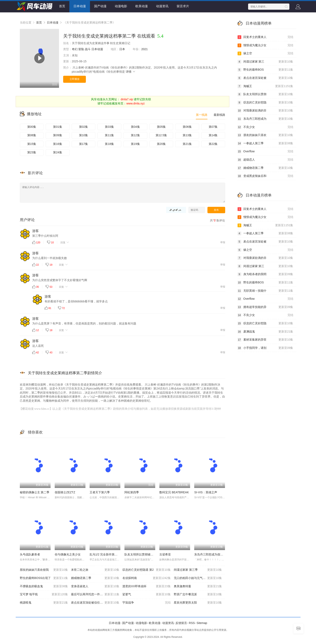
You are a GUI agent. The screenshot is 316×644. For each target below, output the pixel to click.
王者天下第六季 (100, 492)
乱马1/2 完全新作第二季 (105, 554)
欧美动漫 (142, 6)
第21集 (187, 144)
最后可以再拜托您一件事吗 (95, 594)
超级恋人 (265, 160)
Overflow (265, 152)
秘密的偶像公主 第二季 (35, 492)
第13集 (187, 135)
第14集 (213, 135)
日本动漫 (80, 6)
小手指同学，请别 (265, 348)
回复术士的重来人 (265, 37)
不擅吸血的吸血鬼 (44, 586)
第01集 (58, 127)
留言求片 (183, 6)
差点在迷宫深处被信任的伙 (95, 603)
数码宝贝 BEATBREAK (174, 492)
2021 (145, 49)
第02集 (84, 127)
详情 (131, 72)
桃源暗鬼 (44, 603)
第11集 (109, 135)
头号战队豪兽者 (30, 554)
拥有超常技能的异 (265, 307)
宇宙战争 (147, 603)
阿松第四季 (132, 492)
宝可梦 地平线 (44, 594)
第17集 (84, 144)
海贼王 (265, 86)
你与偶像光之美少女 (68, 554)
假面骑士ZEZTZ (65, 492)
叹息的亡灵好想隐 (265, 103)
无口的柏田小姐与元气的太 (198, 578)
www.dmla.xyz (136, 103)
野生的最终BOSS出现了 (44, 578)
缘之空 (265, 53)
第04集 (135, 127)
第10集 (84, 135)
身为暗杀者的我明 (265, 274)
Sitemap (202, 623)
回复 (65, 242)
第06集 (187, 127)
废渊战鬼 (265, 332)
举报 (223, 242)
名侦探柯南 (147, 578)
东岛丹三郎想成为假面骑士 (212, 554)
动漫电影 (121, 6)
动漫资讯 (162, 6)
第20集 (161, 144)
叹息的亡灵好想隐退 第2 (147, 570)
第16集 (58, 144)
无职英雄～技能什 (265, 291)
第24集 (58, 152)
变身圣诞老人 (95, 586)
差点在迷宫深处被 (265, 78)
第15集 (32, 144)
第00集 (32, 127)
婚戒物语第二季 (95, 578)
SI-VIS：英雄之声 (206, 492)
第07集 (213, 127)
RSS (192, 623)
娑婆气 (147, 594)
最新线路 (219, 115)
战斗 (88, 49)
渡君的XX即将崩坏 (147, 586)
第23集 (32, 152)
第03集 (109, 127)
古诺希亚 (165, 554)
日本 (122, 49)
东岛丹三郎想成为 (265, 119)
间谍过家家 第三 (265, 62)
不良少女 (265, 127)
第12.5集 (161, 135)
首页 (62, 6)
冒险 (81, 49)
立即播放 (75, 79)
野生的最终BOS (265, 70)
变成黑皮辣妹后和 (265, 176)
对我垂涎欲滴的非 (265, 111)
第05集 (161, 127)
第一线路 (202, 115)
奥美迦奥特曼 (198, 586)
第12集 (135, 135)
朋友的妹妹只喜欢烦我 (44, 570)
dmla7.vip (127, 99)
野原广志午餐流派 (198, 594)
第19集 (135, 144)
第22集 (213, 144)
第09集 (58, 135)
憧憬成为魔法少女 (265, 45)
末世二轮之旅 (95, 570)
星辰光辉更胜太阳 (198, 603)
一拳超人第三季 (265, 143)
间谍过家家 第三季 (198, 570)
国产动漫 (100, 6)
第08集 (32, 135)
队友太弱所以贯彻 (265, 94)
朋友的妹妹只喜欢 (265, 135)
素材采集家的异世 (265, 340)
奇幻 (75, 49)
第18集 (109, 144)
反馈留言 (181, 623)
